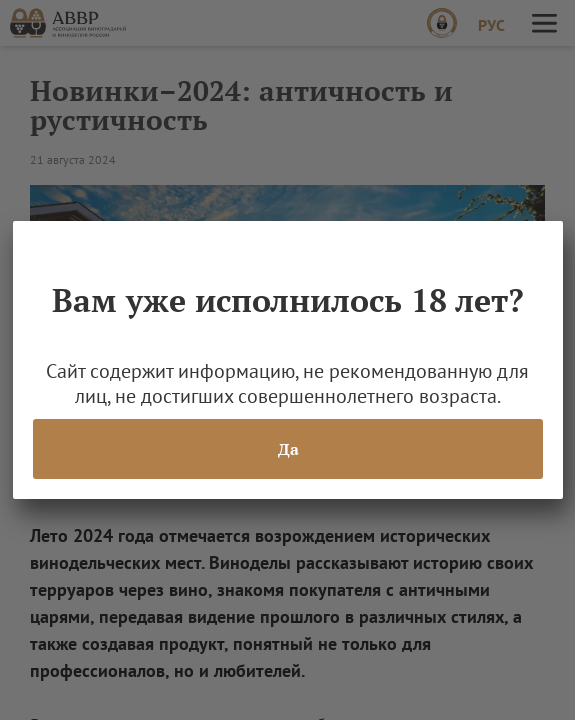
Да (287, 449)
